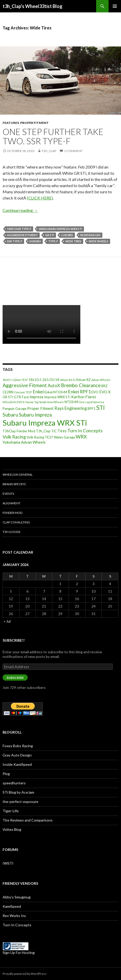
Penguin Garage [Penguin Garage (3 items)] (15, 409)
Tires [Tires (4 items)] (62, 431)
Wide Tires (73, 241)
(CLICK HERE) (40, 198)
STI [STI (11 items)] (101, 408)
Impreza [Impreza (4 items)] (36, 397)
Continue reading (20, 210)
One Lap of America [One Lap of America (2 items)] (92, 402)
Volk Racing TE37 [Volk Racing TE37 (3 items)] (40, 437)
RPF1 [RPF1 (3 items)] (92, 409)
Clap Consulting (16, 522)
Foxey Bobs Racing (18, 746)
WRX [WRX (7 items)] (81, 437)
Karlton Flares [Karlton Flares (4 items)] (84, 397)
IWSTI (8, 863)
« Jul (7, 621)
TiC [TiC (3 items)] (54, 431)
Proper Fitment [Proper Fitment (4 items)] (40, 408)
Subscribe (15, 678)
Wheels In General (18, 475)
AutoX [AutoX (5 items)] (54, 385)
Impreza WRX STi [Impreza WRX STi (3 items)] (57, 397)
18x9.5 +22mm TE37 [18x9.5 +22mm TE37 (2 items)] (15, 380)
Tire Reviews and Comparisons (28, 820)
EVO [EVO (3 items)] (95, 392)
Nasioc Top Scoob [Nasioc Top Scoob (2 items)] (36, 402)
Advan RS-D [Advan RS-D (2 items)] (68, 380)
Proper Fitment (34, 123)
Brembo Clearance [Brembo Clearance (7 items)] (81, 385)
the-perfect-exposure (20, 802)
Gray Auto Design (17, 755)
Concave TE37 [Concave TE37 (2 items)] (23, 392)
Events (8, 494)
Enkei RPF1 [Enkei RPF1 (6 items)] (79, 392)
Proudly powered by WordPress (25, 974)
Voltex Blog (12, 829)
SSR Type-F (15, 241)
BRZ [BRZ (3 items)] (104, 386)
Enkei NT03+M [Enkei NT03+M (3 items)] (56, 392)
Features (11, 123)
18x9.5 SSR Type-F (19, 229)
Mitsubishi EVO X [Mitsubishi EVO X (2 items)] (14, 402)
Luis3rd (67, 235)
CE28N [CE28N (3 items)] (8, 392)
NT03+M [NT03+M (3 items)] (71, 402)
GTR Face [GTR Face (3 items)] (21, 397)
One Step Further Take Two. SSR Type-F (53, 136)
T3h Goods (11, 532)
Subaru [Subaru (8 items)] (10, 415)
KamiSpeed (12, 906)
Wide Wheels (98, 241)
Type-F (53, 241)
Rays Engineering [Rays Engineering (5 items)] (71, 408)
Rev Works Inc (14, 916)
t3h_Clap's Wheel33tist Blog (33, 6)
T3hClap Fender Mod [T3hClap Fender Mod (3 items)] (19, 431)
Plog (6, 774)
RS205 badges (90, 235)
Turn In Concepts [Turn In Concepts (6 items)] (85, 431)
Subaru (35, 241)
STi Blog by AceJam (18, 792)
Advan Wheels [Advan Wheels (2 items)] (101, 380)
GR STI (50, 235)
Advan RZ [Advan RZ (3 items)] (83, 380)
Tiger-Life (11, 811)
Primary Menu (115, 6)
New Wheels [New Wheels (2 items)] (55, 402)
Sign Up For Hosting (19, 953)
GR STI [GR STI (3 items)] (8, 397)
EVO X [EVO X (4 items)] (105, 392)
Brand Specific (14, 484)
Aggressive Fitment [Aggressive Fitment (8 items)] (25, 385)
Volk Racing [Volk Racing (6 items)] (14, 437)
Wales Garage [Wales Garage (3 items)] (64, 437)
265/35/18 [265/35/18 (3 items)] (51, 380)
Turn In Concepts (17, 925)
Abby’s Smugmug (17, 897)
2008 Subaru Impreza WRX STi (60, 229)
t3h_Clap (49, 151)
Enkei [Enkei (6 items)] (38, 392)
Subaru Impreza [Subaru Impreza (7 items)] (35, 415)
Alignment (12, 503)
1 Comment (73, 151)
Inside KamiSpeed (17, 764)
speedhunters (14, 783)
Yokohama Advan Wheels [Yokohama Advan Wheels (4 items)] (24, 442)
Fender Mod (12, 513)
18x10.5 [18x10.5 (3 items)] (35, 380)
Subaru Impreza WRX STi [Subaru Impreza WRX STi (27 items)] (45, 423)
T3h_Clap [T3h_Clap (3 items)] (43, 431)
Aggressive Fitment (22, 235)
